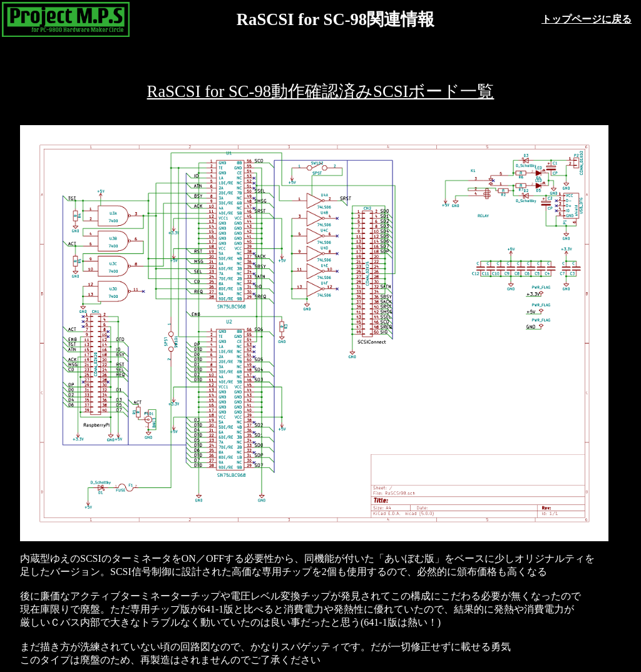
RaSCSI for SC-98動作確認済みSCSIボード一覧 (321, 91)
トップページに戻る (587, 19)
